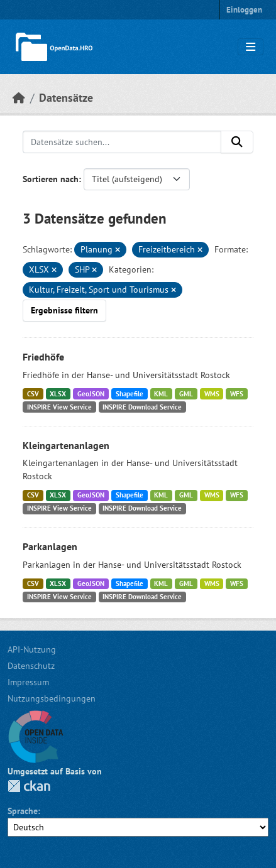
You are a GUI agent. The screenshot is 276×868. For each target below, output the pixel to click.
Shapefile (130, 394)
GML (186, 394)
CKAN (29, 786)
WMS (212, 394)
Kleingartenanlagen (66, 445)
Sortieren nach (51, 179)
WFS (237, 394)
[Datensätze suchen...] (122, 142)
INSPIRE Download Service (142, 407)
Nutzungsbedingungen (52, 698)
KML (161, 394)
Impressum (28, 682)
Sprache (23, 811)
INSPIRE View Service (59, 407)
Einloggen (244, 10)
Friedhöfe (43, 357)
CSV (33, 394)
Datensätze (66, 98)
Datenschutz (31, 666)
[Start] (19, 98)
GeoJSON (91, 394)
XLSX (58, 394)
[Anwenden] (237, 142)
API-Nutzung (32, 649)
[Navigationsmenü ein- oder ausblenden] (251, 47)
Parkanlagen (50, 546)
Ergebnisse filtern (64, 310)
